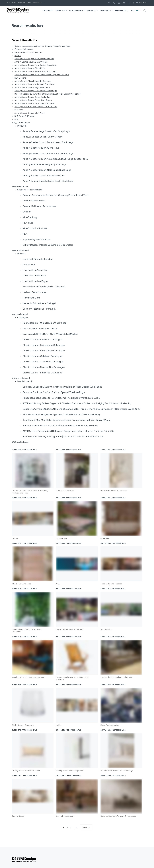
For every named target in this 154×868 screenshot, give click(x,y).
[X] (114, 3)
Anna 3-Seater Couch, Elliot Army (30, 113)
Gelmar (18, 56)
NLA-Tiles (19, 110)
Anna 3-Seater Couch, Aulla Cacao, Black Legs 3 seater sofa (42, 75)
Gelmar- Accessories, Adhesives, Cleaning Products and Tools (42, 46)
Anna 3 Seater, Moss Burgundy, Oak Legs (33, 81)
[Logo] (18, 10)
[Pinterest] (130, 3)
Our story (12, 3)
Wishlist (140, 3)
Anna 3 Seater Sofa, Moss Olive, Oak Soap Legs (36, 107)
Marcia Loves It (122, 10)
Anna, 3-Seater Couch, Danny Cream (31, 62)
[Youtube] (125, 3)
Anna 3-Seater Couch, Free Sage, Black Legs (35, 103)
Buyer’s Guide (25, 3)
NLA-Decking (20, 78)
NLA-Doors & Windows (25, 116)
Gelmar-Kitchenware (24, 49)
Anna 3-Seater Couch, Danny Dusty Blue (33, 97)
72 (76, 827)
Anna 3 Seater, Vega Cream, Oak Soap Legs (34, 59)
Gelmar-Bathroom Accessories (28, 52)
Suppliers (47, 10)
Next (85, 827)
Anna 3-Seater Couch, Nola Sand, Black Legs (35, 84)
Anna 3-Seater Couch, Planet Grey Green (33, 100)
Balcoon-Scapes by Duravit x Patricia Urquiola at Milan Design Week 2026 (48, 94)
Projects (91, 10)
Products (60, 10)
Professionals (76, 10)
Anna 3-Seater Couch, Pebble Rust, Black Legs (35, 71)
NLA (16, 119)
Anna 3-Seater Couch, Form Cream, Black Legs (36, 65)
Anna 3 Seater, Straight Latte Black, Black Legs (36, 91)
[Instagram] (120, 3)
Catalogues (105, 10)
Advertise (37, 3)
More (135, 10)
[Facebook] (110, 3)
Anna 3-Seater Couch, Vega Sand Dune (32, 87)
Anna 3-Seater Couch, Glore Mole (30, 68)
